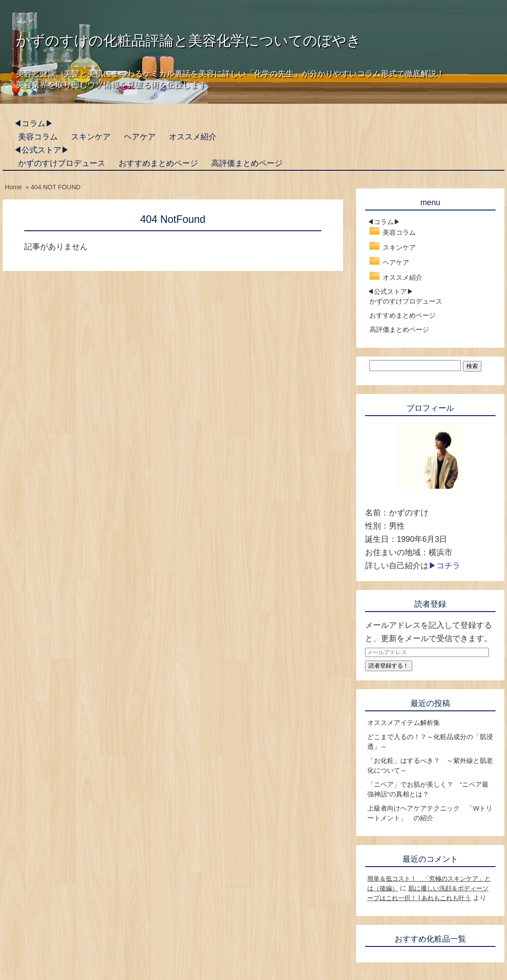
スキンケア (91, 137)
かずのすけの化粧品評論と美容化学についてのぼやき (188, 41)
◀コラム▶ (34, 124)
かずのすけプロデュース (62, 163)
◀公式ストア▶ (41, 150)
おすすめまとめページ (158, 163)
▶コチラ (444, 566)
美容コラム (38, 137)
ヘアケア (140, 137)
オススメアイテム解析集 (404, 723)
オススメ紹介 (193, 137)
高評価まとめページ (247, 163)
